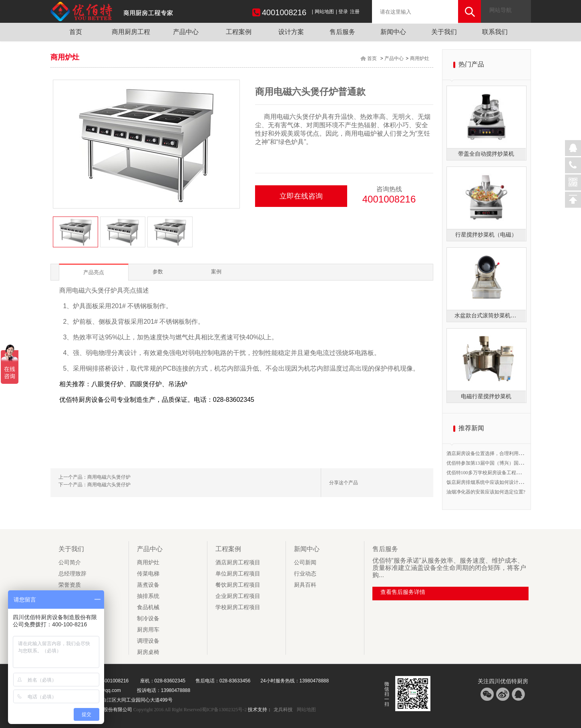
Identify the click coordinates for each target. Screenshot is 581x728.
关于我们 (444, 32)
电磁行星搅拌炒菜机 (486, 396)
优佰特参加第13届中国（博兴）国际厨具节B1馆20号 (502, 463)
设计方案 (291, 32)
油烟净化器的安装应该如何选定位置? (486, 492)
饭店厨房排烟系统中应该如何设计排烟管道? (493, 482)
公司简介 (70, 563)
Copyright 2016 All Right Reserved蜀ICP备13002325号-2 (191, 710)
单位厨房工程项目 (238, 574)
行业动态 (305, 574)
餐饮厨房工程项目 (238, 585)
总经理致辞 (72, 574)
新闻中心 (393, 32)
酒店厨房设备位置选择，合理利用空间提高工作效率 (502, 453)
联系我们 (495, 32)
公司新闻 (305, 563)
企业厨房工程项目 (238, 596)
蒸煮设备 (148, 585)
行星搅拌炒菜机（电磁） (486, 235)
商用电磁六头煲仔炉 (109, 477)
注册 (355, 12)
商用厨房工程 (131, 32)
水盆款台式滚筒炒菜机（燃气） (486, 316)
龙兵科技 (283, 710)
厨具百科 (305, 585)
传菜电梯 (148, 574)
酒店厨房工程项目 (238, 563)
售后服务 (342, 32)
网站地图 (324, 12)
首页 (76, 32)
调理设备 (148, 641)
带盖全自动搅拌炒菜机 (486, 154)
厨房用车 (148, 630)
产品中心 (186, 32)
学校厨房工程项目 (238, 607)
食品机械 (148, 607)
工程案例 (239, 32)
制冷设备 (148, 619)
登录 (343, 12)
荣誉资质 (70, 585)
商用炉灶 (420, 58)
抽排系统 (148, 596)
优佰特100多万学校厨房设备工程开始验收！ (493, 473)
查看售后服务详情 (403, 592)
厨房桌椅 (148, 652)
